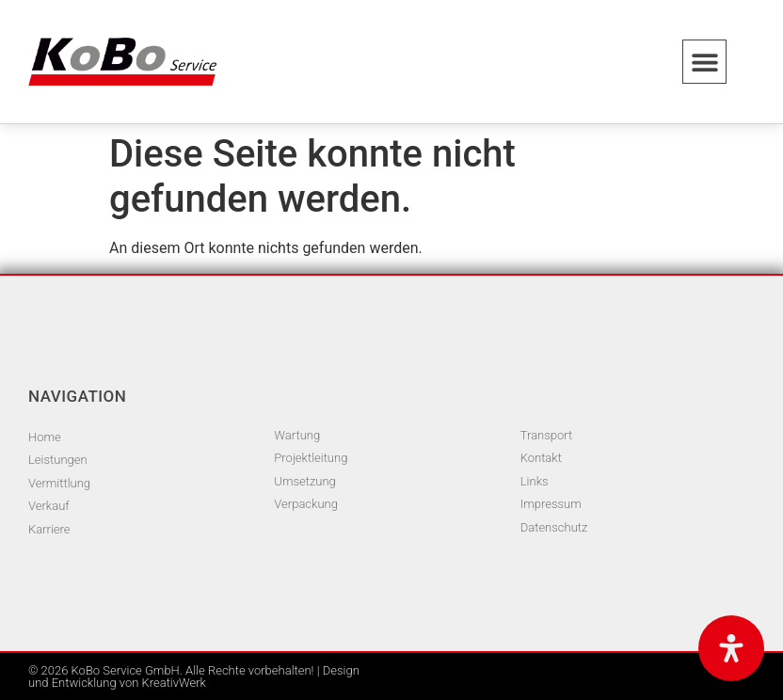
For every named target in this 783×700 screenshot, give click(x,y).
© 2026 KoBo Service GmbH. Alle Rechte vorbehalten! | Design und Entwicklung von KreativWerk (194, 676)
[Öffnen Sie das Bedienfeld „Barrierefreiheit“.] (731, 648)
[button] (704, 62)
